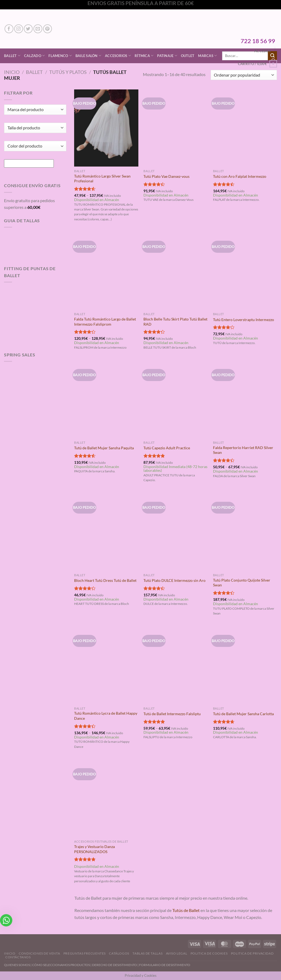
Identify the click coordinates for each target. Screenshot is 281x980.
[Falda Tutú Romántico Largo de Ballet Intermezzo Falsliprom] (106, 271)
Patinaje (167, 56)
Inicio (12, 72)
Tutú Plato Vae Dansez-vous (166, 176)
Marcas (207, 56)
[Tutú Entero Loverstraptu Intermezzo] (245, 271)
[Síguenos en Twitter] (28, 29)
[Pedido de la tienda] (244, 75)
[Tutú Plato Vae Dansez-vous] (176, 128)
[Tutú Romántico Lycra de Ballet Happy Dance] (106, 665)
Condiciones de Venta (39, 953)
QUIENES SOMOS (17, 965)
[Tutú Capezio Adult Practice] (176, 399)
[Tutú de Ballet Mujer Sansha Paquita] (106, 399)
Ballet (12, 56)
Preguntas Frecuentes (85, 953)
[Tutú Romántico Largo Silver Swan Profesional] (106, 128)
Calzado (34, 56)
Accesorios (118, 56)
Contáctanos (18, 957)
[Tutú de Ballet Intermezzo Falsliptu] (176, 665)
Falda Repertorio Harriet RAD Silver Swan (243, 450)
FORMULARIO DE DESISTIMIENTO (165, 965)
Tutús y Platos (68, 72)
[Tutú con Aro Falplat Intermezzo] (245, 128)
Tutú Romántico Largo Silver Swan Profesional (102, 179)
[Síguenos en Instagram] (19, 29)
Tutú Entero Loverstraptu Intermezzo (244, 320)
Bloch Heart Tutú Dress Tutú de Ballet (105, 580)
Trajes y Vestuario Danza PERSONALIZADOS (94, 849)
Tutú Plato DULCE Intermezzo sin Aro (174, 580)
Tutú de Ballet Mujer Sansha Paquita (104, 448)
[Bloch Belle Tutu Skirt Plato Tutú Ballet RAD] (176, 271)
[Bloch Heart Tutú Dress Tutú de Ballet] (106, 532)
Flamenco (60, 56)
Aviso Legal (177, 953)
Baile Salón (88, 56)
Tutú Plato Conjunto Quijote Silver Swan (242, 583)
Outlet (188, 56)
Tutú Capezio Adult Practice (167, 448)
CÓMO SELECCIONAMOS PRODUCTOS (61, 965)
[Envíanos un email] (38, 29)
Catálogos (119, 953)
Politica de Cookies (209, 953)
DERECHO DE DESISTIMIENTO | (116, 965)
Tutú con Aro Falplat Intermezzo (240, 176)
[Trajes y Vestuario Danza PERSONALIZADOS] (106, 799)
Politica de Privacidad (252, 953)
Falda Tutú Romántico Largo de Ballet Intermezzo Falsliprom (105, 322)
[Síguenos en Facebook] (9, 29)
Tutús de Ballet (186, 910)
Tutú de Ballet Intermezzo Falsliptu (172, 714)
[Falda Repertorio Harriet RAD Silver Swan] (245, 399)
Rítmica (144, 56)
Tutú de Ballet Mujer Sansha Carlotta (243, 714)
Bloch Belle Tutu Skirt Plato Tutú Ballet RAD (175, 322)
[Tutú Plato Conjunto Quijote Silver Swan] (245, 532)
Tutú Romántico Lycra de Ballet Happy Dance (106, 716)
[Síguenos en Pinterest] (48, 29)
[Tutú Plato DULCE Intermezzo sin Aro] (176, 532)
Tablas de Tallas (147, 953)
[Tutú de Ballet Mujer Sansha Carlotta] (245, 665)
